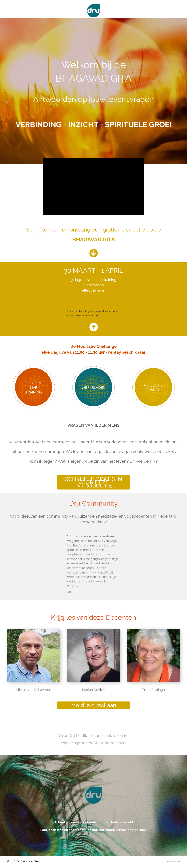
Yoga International (110, 743)
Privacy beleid (173, 862)
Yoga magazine (74, 743)
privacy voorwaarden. (89, 315)
